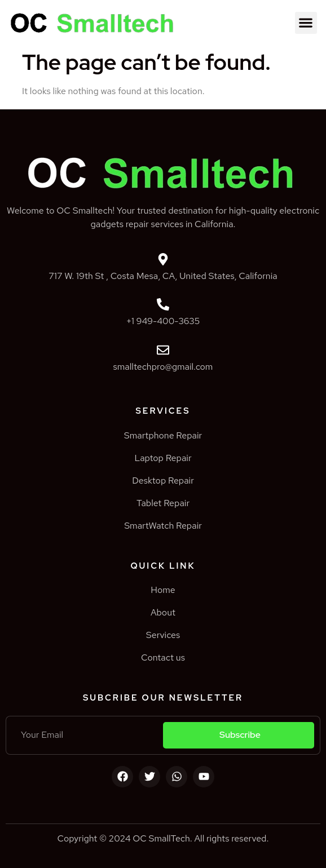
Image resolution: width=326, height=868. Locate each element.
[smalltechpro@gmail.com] (163, 350)
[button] (306, 23)
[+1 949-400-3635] (163, 304)
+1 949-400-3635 (163, 321)
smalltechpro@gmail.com (163, 367)
